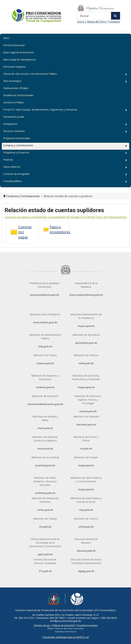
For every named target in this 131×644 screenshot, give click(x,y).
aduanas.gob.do (86, 551)
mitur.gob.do (86, 527)
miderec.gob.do (45, 387)
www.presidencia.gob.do (44, 295)
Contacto (114, 22)
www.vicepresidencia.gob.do (86, 295)
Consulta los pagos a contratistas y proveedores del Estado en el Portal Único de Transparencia (65, 217)
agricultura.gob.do (86, 343)
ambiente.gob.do (45, 493)
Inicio (81, 22)
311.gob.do (45, 571)
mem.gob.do (45, 428)
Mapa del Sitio (97, 22)
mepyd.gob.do (86, 387)
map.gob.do (45, 346)
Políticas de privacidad (63, 625)
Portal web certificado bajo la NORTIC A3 (66, 637)
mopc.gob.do (86, 489)
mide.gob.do (86, 363)
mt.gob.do (45, 527)
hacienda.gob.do (86, 424)
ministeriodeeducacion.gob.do (45, 404)
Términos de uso (42, 625)
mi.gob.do (86, 448)
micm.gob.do (45, 448)
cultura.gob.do (45, 363)
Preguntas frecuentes (87, 625)
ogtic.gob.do (45, 554)
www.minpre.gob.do (45, 322)
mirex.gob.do (45, 510)
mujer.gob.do (86, 465)
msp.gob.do (86, 510)
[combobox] (94, 16)
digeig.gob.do (86, 571)
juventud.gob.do (45, 465)
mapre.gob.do (86, 326)
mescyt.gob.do (88, 411)
